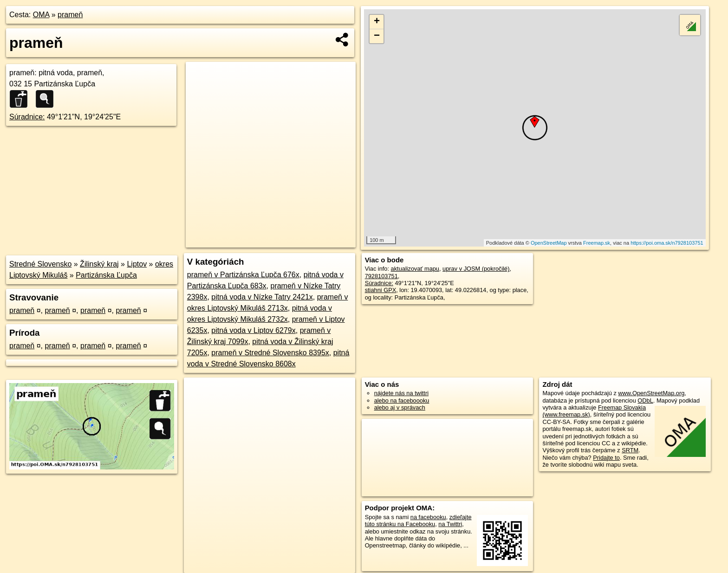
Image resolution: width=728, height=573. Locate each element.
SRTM (630, 450)
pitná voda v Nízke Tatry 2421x (262, 297)
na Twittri (450, 524)
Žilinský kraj (99, 264)
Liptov (137, 264)
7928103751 (381, 276)
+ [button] (377, 22)
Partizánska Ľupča (106, 275)
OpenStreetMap (549, 243)
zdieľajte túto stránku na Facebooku (418, 521)
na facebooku (428, 517)
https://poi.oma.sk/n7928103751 (667, 243)
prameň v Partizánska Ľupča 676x (243, 275)
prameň (70, 15)
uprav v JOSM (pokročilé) (476, 269)
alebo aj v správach (400, 407)
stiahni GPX (381, 290)
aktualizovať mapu (415, 269)
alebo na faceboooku (402, 400)
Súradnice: (27, 117)
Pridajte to (606, 458)
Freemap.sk (597, 243)
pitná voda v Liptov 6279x (253, 330)
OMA (41, 15)
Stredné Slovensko (40, 264)
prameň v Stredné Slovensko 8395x (270, 353)
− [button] (377, 36)
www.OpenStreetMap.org (651, 393)
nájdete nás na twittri (401, 393)
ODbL (645, 400)
